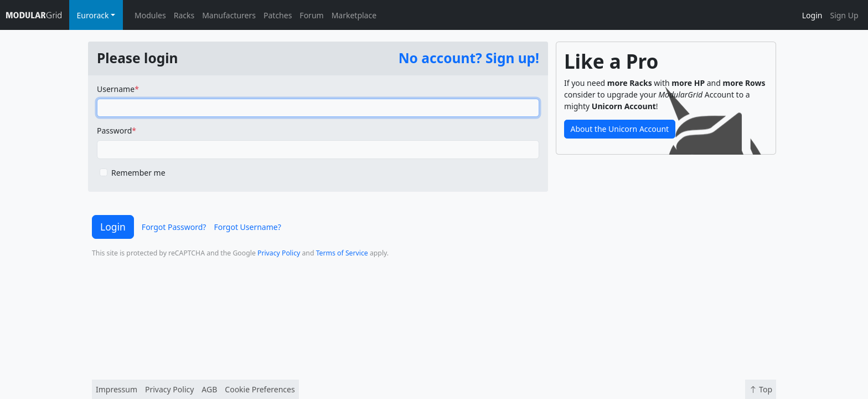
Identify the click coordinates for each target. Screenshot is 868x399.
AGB (209, 389)
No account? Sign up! (469, 58)
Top (761, 389)
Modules (150, 15)
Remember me (138, 173)
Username (116, 89)
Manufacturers (229, 15)
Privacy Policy (279, 253)
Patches (278, 15)
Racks (184, 15)
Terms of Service (342, 253)
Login (812, 15)
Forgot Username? (247, 227)
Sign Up (844, 15)
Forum (311, 15)
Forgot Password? (174, 227)
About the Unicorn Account (620, 129)
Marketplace (354, 15)
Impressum (117, 389)
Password (114, 131)
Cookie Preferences (260, 389)
